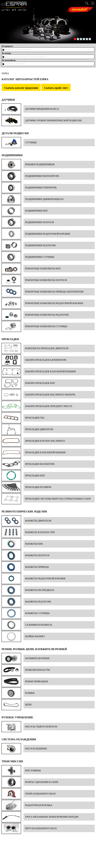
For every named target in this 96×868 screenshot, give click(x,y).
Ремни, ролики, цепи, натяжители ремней (34, 649)
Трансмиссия (12, 761)
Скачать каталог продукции (21, 88)
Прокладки (10, 339)
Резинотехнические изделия (24, 511)
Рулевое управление (17, 717)
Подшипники (12, 155)
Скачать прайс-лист (56, 88)
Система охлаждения (19, 739)
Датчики (8, 100)
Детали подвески (15, 133)
